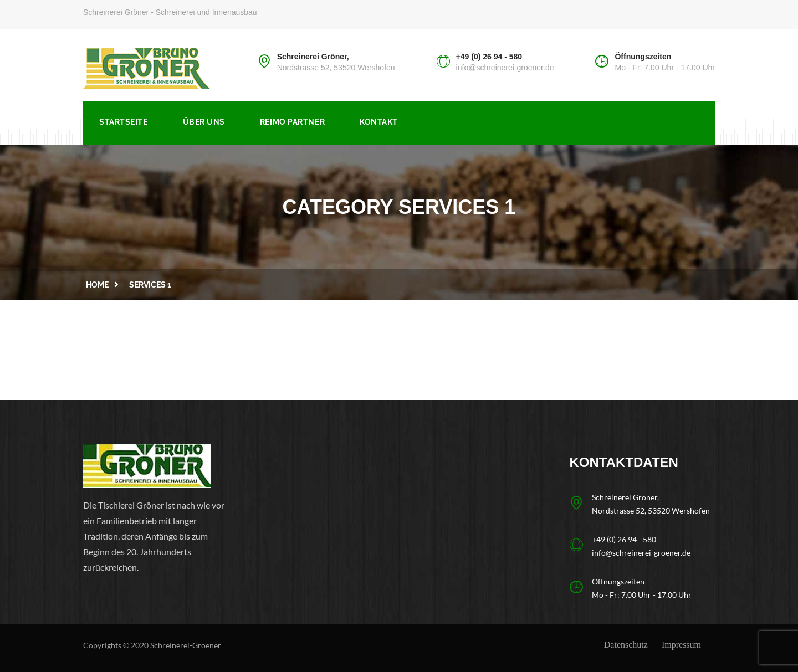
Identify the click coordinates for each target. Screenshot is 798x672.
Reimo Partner (292, 122)
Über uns (204, 122)
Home (97, 285)
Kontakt (379, 122)
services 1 (150, 285)
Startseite (124, 122)
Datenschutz (626, 645)
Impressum (681, 645)
